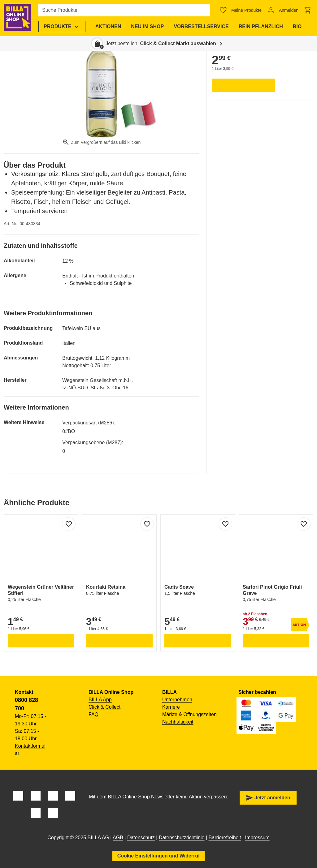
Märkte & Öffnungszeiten (189, 714)
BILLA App (100, 700)
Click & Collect (104, 707)
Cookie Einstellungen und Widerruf (159, 856)
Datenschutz (141, 838)
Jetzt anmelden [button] (268, 798)
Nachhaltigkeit (178, 722)
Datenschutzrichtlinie (182, 838)
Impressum (257, 838)
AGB (118, 838)
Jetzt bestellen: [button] (161, 43)
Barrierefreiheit (225, 838)
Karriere (171, 707)
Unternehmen (177, 700)
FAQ (93, 714)
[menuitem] (63, 27)
